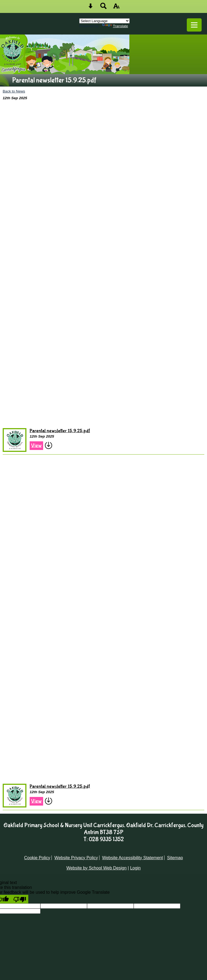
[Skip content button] (91, 8)
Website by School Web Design (96, 868)
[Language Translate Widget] (104, 21)
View (36, 446)
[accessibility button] (116, 8)
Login (135, 868)
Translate (115, 26)
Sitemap (175, 858)
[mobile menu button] (194, 25)
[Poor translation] (20, 899)
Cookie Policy (37, 858)
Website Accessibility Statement (133, 858)
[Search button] (103, 8)
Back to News (14, 91)
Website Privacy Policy (76, 858)
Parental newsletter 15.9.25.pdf (60, 431)
